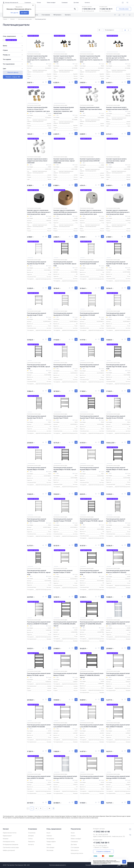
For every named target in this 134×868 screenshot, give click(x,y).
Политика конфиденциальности (58, 865)
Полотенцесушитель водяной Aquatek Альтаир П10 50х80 (37, 263)
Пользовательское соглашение (94, 865)
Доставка (76, 3)
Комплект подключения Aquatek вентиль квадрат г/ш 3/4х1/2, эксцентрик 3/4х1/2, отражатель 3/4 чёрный (65, 59)
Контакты (87, 3)
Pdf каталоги (57, 15)
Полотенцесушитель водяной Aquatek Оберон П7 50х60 (89, 469)
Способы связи (124, 9)
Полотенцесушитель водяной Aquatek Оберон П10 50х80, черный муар (65, 469)
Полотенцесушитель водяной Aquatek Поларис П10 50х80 (63, 520)
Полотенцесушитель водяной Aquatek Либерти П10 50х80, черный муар (39, 367)
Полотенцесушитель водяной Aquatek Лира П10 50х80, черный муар (117, 367)
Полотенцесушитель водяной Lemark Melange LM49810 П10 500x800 (118, 777)
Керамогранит (7, 836)
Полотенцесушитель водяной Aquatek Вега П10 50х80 (89, 314)
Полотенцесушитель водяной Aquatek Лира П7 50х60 (63, 417)
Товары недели (51, 842)
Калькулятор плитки (77, 853)
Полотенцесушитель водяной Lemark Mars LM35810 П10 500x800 (39, 777)
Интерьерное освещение (11, 844)
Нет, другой (14, 13)
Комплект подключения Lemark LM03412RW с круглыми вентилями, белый (91, 109)
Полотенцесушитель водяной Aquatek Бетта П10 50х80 (63, 314)
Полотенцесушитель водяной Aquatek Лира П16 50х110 (37, 417)
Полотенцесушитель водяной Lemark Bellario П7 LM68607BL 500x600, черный (92, 675)
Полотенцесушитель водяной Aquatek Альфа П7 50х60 (37, 314)
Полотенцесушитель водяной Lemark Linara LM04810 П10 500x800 (39, 726)
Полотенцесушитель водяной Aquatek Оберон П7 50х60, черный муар (117, 469)
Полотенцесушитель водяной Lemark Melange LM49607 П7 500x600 (92, 777)
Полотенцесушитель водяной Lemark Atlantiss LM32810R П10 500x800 (39, 623)
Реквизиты (31, 842)
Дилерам (31, 836)
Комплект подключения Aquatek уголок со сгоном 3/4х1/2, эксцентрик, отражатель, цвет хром (38, 109)
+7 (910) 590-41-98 (89, 9)
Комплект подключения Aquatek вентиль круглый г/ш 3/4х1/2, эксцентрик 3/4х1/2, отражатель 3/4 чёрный (118, 59)
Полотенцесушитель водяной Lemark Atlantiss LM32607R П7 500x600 (118, 571)
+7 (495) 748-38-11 (106, 9)
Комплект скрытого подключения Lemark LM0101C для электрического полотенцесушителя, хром (91, 212)
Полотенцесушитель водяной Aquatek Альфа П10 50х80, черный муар (117, 264)
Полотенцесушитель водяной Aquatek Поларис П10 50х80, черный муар (91, 521)
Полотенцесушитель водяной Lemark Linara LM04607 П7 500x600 (118, 674)
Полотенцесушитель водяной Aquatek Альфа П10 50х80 (89, 263)
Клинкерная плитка (9, 842)
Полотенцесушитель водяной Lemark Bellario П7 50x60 (65, 674)
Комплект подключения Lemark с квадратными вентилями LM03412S (117, 108)
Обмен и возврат (51, 3)
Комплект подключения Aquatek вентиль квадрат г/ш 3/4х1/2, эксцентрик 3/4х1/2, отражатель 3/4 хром (38, 59)
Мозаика (6, 839)
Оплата (39, 3)
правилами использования (100, 863)
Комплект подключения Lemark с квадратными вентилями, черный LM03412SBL (64, 161)
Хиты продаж (50, 847)
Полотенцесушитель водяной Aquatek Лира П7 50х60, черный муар (92, 417)
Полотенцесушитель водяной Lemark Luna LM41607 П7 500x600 (65, 726)
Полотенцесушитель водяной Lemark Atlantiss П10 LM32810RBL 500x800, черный (65, 624)
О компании (28, 3)
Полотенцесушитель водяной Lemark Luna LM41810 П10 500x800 (92, 726)
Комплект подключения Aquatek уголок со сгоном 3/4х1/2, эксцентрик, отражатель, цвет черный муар (64, 110)
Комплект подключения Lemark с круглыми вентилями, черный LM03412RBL (116, 161)
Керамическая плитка (10, 833)
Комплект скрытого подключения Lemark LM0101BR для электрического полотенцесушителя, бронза (65, 212)
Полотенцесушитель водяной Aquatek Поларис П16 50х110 (116, 520)
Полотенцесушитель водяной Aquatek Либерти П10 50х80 (116, 314)
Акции (48, 833)
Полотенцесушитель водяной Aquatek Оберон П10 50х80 (37, 469)
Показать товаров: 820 (13, 72)
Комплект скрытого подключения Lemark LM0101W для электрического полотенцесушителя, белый (118, 212)
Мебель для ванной (9, 850)
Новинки (49, 836)
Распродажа (50, 839)
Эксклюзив (50, 850)
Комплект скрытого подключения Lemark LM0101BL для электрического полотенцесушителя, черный (39, 212)
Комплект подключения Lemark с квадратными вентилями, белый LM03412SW (37, 161)
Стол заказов (46, 15)
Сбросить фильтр (13, 77)
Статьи (36, 15)
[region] (13, 54)
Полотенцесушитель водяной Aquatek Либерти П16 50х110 (63, 366)
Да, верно (24, 13)
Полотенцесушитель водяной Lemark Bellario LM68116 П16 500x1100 (118, 623)
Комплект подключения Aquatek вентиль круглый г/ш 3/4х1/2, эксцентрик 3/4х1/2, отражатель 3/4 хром (91, 59)
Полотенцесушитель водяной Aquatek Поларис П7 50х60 (63, 571)
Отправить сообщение (103, 851)
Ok (124, 862)
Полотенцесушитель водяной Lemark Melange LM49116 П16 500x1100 (65, 777)
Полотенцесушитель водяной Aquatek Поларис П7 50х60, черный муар (91, 572)
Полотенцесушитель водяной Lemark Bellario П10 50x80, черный (39, 674)
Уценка (49, 844)
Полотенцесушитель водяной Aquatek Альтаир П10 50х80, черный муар (65, 264)
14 (49, 808)
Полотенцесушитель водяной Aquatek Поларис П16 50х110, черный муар (39, 572)
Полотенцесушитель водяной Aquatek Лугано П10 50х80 (116, 417)
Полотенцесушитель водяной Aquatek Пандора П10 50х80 (37, 520)
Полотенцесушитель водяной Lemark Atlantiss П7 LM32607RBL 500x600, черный (92, 624)
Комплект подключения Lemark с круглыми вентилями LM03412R (90, 160)
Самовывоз (65, 3)
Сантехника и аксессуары (11, 847)
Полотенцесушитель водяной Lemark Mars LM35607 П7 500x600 (118, 726)
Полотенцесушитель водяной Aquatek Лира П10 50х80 (89, 366)
